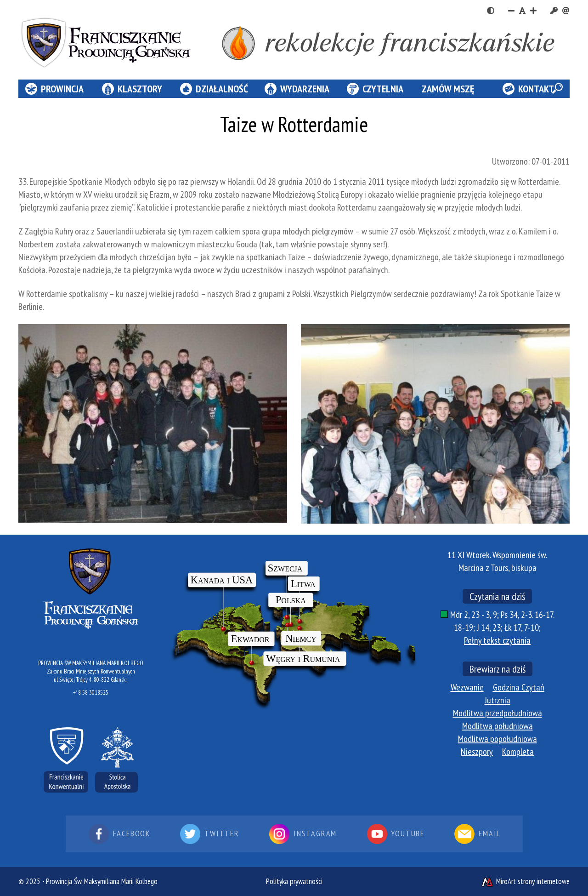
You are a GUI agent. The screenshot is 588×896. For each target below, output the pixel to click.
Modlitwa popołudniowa (498, 739)
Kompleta (518, 752)
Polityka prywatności (294, 881)
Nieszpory (477, 752)
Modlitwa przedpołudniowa (498, 713)
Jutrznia (498, 700)
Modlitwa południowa (498, 726)
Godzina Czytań (519, 687)
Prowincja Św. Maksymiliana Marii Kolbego (102, 881)
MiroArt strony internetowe (525, 881)
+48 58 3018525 (91, 693)
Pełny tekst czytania (497, 640)
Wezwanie (467, 687)
